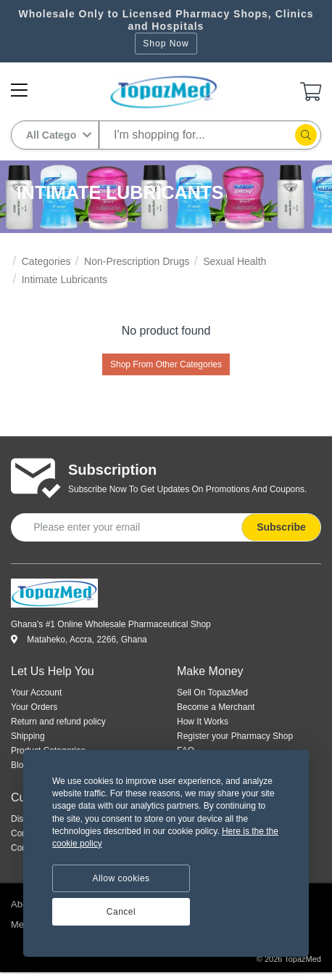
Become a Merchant (216, 707)
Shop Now (166, 44)
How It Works (203, 722)
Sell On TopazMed (212, 693)
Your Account (36, 693)
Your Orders (34, 707)
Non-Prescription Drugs (137, 261)
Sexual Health (235, 261)
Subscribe (281, 527)
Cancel (121, 912)
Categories (46, 261)
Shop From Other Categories (166, 364)
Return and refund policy (58, 722)
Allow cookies (121, 878)
